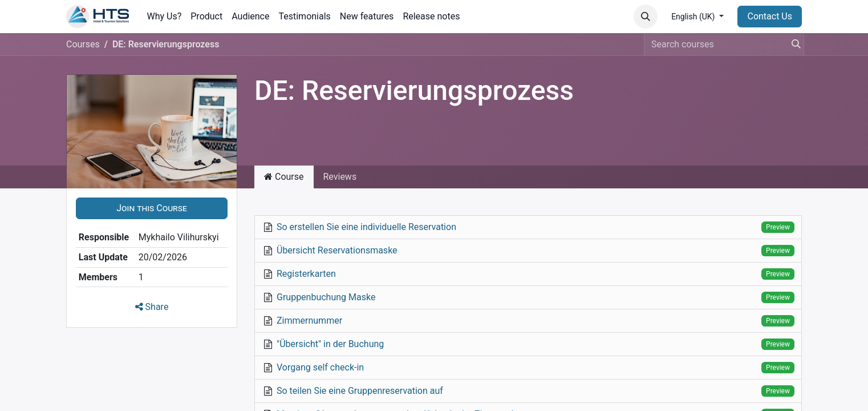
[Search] (793, 45)
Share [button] (152, 307)
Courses (83, 44)
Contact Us (770, 16)
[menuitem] (165, 17)
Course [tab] (284, 177)
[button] (646, 17)
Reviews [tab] (340, 177)
